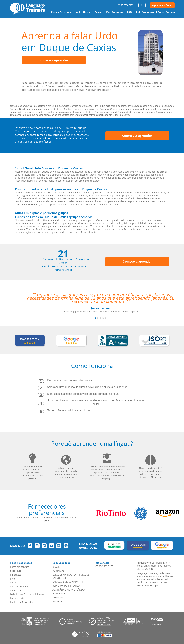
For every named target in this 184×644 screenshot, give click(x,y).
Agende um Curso (162, 5)
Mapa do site (17, 598)
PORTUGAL (58, 571)
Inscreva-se (22, 128)
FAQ (129, 12)
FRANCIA (57, 601)
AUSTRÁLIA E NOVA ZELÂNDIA (69, 590)
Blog (13, 579)
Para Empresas (115, 12)
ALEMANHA (59, 593)
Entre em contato (20, 567)
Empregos (16, 575)
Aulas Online (83, 12)
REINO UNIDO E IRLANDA (66, 586)
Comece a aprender (53, 60)
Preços (98, 12)
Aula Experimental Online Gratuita (155, 12)
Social (13, 583)
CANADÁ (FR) (76, 582)
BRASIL (56, 567)
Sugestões (16, 590)
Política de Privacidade (23, 602)
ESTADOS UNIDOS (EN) (65, 575)
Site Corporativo (19, 587)
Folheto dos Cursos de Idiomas (27, 594)
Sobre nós (16, 571)
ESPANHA (58, 597)
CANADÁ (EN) (60, 582)
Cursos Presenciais (62, 12)
